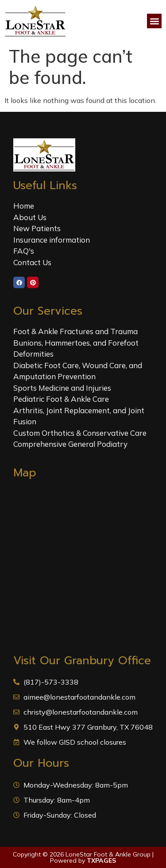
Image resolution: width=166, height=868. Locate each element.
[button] (154, 21)
